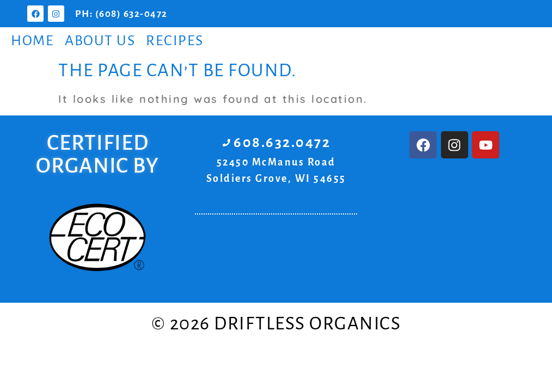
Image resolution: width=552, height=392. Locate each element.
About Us (100, 41)
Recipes (175, 41)
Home (32, 41)
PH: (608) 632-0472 (121, 14)
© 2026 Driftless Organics (276, 323)
